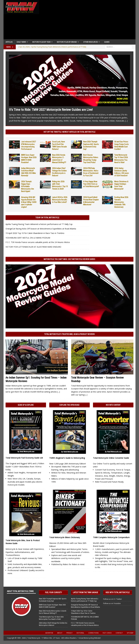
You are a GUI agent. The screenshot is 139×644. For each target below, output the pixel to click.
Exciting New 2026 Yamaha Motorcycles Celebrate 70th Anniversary (121, 202)
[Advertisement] (87, 20)
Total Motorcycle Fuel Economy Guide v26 (24, 458)
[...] (126, 121)
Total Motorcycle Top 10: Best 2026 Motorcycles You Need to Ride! (51, 618)
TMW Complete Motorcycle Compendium (111, 537)
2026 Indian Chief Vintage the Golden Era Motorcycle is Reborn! (53, 624)
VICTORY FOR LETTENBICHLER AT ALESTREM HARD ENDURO (33, 247)
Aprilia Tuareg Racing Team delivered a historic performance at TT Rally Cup (39, 224)
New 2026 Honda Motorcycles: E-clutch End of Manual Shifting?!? (53, 612)
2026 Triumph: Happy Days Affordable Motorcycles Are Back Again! (28, 186)
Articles (9, 42)
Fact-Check (107, 633)
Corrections (93, 633)
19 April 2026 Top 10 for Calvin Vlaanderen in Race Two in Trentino (35, 233)
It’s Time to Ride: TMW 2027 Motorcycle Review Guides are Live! (51, 110)
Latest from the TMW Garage (86, 592)
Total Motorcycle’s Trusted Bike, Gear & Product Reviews (69, 334)
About (60, 633)
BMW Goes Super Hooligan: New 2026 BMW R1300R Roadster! (52, 606)
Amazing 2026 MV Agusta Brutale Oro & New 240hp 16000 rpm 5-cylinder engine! (29, 202)
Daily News (21, 42)
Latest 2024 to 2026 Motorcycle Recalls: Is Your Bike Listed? (60, 200)
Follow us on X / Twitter (113, 599)
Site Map (130, 633)
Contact (119, 633)
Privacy (69, 633)
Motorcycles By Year (41, 42)
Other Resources (90, 42)
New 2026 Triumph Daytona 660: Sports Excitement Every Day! (53, 600)
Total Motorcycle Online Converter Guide (111, 458)
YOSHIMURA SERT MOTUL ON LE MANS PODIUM (28, 238)
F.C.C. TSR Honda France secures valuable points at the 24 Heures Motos (38, 242)
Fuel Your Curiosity (53, 592)
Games (107, 42)
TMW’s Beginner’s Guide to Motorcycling (67, 458)
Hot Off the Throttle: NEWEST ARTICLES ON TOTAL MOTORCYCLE (69, 132)
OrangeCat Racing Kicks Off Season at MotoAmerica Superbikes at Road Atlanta (41, 229)
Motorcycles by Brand (67, 42)
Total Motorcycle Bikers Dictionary (65, 537)
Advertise (49, 633)
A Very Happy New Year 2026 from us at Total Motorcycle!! (91, 184)
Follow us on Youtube (112, 603)
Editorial (80, 633)
